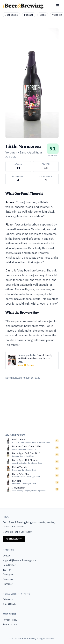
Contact (7, 556)
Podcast (29, 15)
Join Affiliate (10, 604)
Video (43, 15)
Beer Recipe (11, 15)
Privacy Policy (10, 620)
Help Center (9, 565)
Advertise (8, 600)
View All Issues (26, 365)
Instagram (8, 575)
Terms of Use (10, 625)
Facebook (8, 579)
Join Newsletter (14, 539)
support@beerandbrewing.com (19, 560)
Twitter (7, 570)
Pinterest (8, 584)
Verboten (11, 152)
